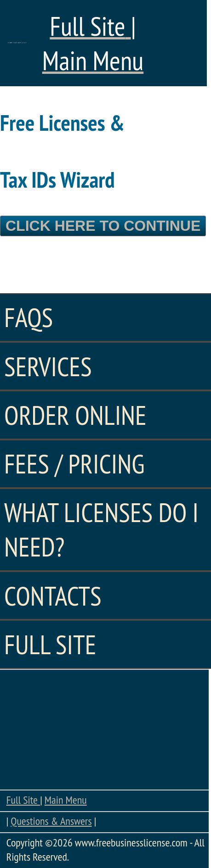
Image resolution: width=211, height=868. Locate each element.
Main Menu (66, 800)
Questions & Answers (51, 821)
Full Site (23, 800)
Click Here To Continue (103, 226)
